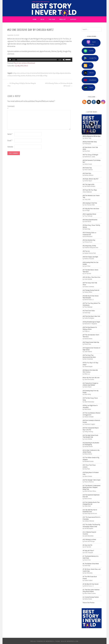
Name (10, 134)
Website (10, 147)
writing (45, 76)
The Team (52, 19)
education (68, 73)
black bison (41, 73)
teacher (23, 76)
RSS (22, 66)
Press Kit (63, 19)
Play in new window (20, 63)
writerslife (39, 76)
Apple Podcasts (91, 43)
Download (31, 63)
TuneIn (88, 88)
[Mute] (64, 60)
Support (73, 19)
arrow (27, 73)
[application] (40, 60)
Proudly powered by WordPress (42, 641)
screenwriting (16, 76)
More (26, 66)
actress (23, 73)
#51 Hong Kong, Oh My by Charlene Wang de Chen (22, 85)
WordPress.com (72, 641)
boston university (50, 73)
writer (33, 76)
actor (18, 73)
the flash (28, 76)
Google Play (90, 58)
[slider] (37, 60)
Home (35, 19)
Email (10, 140)
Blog (42, 19)
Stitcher (89, 73)
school (9, 76)
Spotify (17, 66)
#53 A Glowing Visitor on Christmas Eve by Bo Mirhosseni (59, 85)
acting (14, 73)
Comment (11, 107)
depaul (62, 73)
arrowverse (33, 73)
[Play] (10, 60)
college (57, 73)
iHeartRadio (90, 80)
